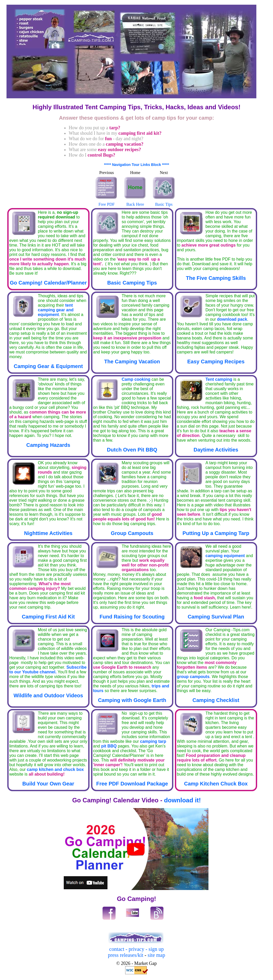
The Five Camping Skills (216, 278)
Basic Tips (164, 202)
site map (156, 955)
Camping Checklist (216, 700)
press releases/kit (126, 955)
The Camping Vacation (132, 362)
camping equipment (226, 556)
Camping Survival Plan (216, 617)
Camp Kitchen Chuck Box (216, 784)
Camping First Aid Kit (48, 617)
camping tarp (153, 741)
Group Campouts (132, 533)
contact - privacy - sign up (136, 949)
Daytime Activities (216, 450)
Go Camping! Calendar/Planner (48, 283)
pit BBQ (108, 746)
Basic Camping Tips (132, 283)
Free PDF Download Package (132, 784)
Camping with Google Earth (132, 700)
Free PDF (107, 202)
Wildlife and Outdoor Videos (48, 695)
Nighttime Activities (48, 533)
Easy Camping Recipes (216, 362)
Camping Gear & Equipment (48, 366)
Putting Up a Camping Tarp (216, 533)
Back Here (135, 202)
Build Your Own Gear (48, 784)
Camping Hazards (48, 445)
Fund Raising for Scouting (132, 617)
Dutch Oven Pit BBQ (132, 450)
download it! (182, 800)
